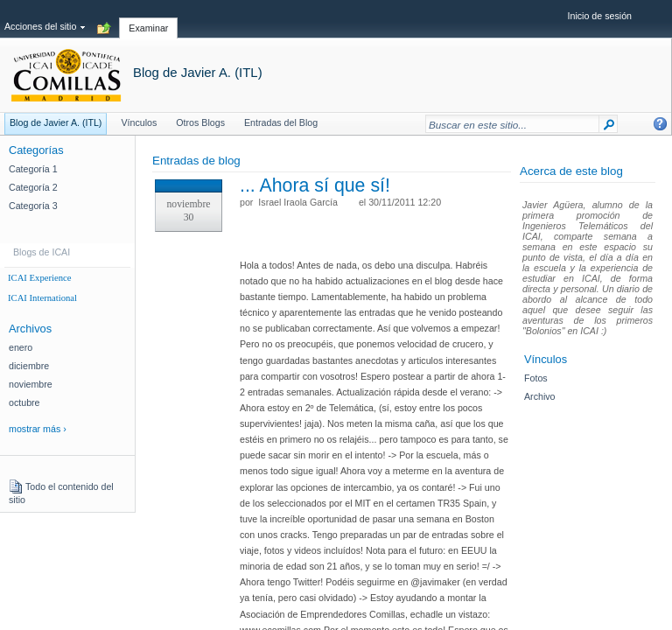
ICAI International (42, 298)
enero (21, 347)
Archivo (540, 396)
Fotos (536, 378)
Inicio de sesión (600, 16)
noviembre (31, 384)
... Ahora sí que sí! (315, 185)
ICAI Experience (40, 278)
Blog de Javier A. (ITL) (198, 72)
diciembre (29, 366)
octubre (24, 402)
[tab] (148, 18)
